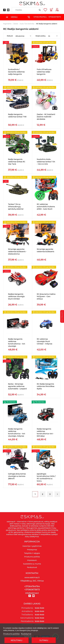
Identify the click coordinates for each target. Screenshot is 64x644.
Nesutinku (16, 640)
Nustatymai (26, 634)
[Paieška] (27, 10)
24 (49, 36)
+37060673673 (54, 17)
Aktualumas (20, 36)
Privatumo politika (11, 634)
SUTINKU (44, 640)
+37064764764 (40, 17)
